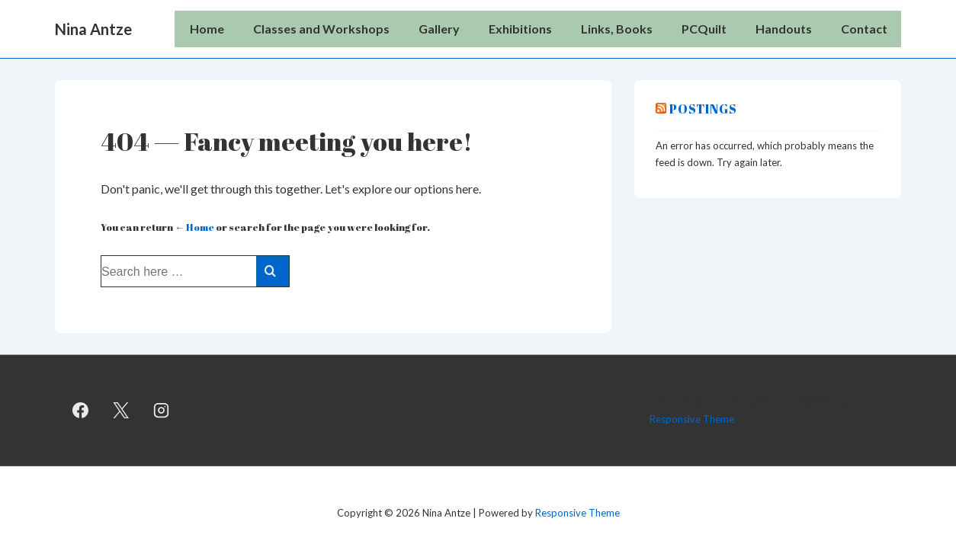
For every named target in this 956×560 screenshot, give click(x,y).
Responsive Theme (692, 419)
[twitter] (121, 411)
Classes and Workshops (321, 29)
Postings (703, 109)
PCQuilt (704, 29)
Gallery (439, 29)
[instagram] (162, 411)
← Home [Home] (194, 227)
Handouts (784, 29)
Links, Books (617, 29)
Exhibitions (520, 29)
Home (207, 29)
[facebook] (81, 411)
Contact (864, 29)
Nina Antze (93, 29)
